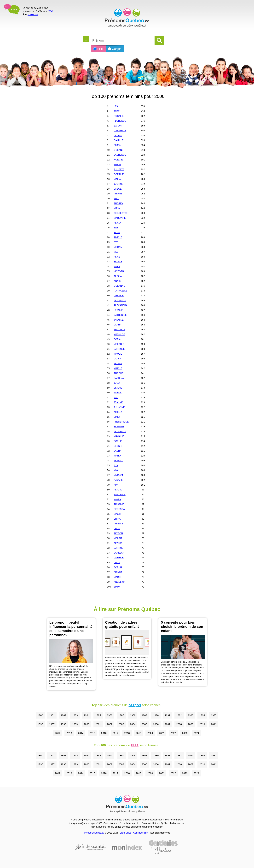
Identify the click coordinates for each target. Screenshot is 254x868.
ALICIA (117, 223)
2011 (214, 724)
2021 (162, 733)
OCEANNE (119, 286)
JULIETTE (119, 169)
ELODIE (118, 262)
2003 (121, 724)
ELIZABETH (120, 300)
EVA (116, 397)
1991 (167, 715)
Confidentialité (141, 833)
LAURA (118, 451)
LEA (116, 106)
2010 (202, 724)
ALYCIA (118, 490)
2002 (110, 724)
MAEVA (118, 393)
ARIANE (118, 194)
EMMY (117, 587)
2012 (58, 733)
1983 (75, 715)
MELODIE (119, 344)
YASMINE (119, 427)
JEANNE (118, 402)
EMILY (117, 417)
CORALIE (119, 174)
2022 (173, 733)
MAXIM (117, 514)
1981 (52, 715)
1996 (40, 724)
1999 (75, 724)
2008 (179, 724)
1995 (214, 715)
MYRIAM (118, 475)
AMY (116, 485)
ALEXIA (118, 276)
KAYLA (117, 499)
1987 (121, 715)
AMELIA (118, 412)
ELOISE (118, 363)
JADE (117, 111)
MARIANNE (120, 218)
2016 (104, 733)
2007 (167, 724)
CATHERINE (120, 315)
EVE (116, 242)
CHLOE (118, 189)
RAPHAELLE (120, 291)
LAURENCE (120, 155)
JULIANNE (119, 407)
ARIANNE (119, 504)
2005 (144, 724)
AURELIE (119, 373)
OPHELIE (119, 558)
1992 (179, 715)
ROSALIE (119, 116)
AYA (116, 465)
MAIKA (117, 179)
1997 (52, 724)
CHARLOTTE (121, 213)
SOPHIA (118, 567)
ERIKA (117, 519)
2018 (127, 733)
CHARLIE (119, 296)
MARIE (117, 577)
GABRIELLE (120, 131)
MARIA (117, 456)
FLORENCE (120, 121)
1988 (133, 715)
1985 (98, 715)
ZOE (116, 228)
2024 (196, 733)
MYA (116, 470)
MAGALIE (119, 436)
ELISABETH (120, 431)
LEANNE (118, 310)
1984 (50, 11)
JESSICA (118, 461)
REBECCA (119, 509)
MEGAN (118, 247)
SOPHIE (118, 441)
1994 (202, 715)
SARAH (118, 126)
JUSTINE (118, 184)
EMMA (117, 145)
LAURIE (118, 135)
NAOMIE (118, 480)
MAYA (117, 208)
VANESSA (119, 553)
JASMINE (119, 320)
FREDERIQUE (121, 422)
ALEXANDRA (121, 305)
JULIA (117, 383)
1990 (156, 715)
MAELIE (118, 368)
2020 (150, 733)
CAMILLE (119, 140)
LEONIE (118, 446)
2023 (185, 733)
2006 (156, 724)
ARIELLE (118, 524)
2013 (69, 733)
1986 (110, 715)
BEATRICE (119, 330)
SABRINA (119, 378)
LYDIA (117, 528)
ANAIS (117, 281)
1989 (144, 715)
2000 (87, 724)
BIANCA (118, 572)
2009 (191, 724)
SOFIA (117, 339)
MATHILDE (119, 334)
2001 (98, 724)
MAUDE (118, 354)
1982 (63, 715)
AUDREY (118, 203)
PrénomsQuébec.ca (94, 833)
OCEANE (118, 150)
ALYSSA (118, 543)
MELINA (118, 538)
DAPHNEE (119, 349)
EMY (116, 198)
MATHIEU (33, 14)
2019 (139, 733)
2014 (81, 733)
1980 (40, 715)
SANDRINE (120, 494)
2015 (92, 733)
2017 (115, 733)
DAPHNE (118, 548)
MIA (116, 252)
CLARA (118, 325)
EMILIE (117, 165)
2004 (133, 724)
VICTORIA (119, 271)
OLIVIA (117, 359)
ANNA (117, 562)
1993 (191, 715)
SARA (117, 266)
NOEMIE (118, 160)
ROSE (117, 232)
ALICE (117, 257)
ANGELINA (119, 582)
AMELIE (118, 237)
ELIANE (118, 388)
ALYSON (118, 533)
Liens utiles (126, 833)
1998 (63, 724)
